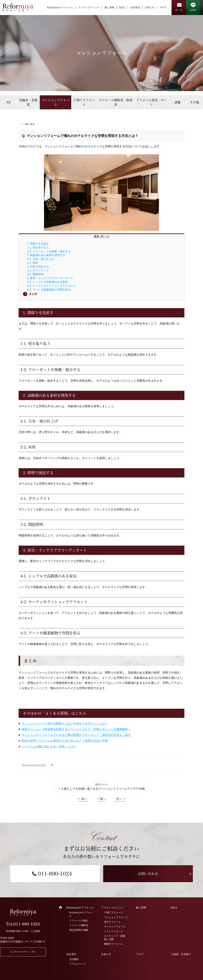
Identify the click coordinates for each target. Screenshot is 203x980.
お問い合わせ (148, 874)
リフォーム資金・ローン (152, 102)
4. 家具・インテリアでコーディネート (50, 278)
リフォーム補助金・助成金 (116, 102)
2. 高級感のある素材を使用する (46, 255)
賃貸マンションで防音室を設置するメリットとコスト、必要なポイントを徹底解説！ (76, 729)
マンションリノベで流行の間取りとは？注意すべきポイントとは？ (65, 724)
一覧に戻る (29, 124)
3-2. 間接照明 (35, 274)
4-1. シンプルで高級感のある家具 (47, 282)
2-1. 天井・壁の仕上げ (41, 259)
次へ (119, 799)
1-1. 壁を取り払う (38, 247)
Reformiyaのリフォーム (60, 7)
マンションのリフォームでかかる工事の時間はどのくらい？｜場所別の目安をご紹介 (76, 735)
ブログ (163, 7)
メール (179, 10)
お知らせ (150, 7)
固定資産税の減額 (79, 930)
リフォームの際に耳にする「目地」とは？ (49, 746)
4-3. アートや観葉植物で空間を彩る (49, 290)
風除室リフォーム (114, 944)
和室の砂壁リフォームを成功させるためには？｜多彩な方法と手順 (65, 741)
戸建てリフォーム (84, 102)
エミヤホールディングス (23, 952)
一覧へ (102, 799)
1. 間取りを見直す (38, 244)
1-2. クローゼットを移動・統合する (49, 251)
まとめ (33, 294)
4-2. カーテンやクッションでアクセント (51, 286)
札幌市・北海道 (28, 102)
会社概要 (74, 959)
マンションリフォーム (55, 102)
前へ (84, 799)
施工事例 (109, 7)
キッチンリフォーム (115, 927)
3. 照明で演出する (38, 267)
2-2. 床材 (32, 263)
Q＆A (122, 7)
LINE (193, 10)
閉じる (105, 237)
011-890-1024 (55, 874)
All (8, 102)
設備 (177, 102)
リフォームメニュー (89, 7)
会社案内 (135, 7)
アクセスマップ (77, 964)
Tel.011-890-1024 (23, 924)
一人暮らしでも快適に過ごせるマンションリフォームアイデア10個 (101, 789)
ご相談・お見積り (181, 954)
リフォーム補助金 (79, 925)
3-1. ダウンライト (38, 270)
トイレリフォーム (114, 931)
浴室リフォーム (112, 922)
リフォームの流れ (79, 921)
